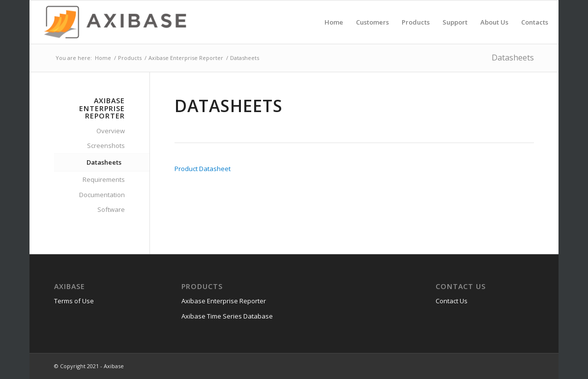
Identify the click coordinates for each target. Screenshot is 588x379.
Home (103, 58)
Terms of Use (74, 301)
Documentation (102, 195)
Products (130, 58)
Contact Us (452, 301)
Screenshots (106, 146)
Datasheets (513, 58)
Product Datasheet (203, 169)
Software (111, 209)
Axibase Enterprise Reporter (186, 58)
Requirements (104, 179)
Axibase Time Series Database (227, 316)
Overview (111, 131)
